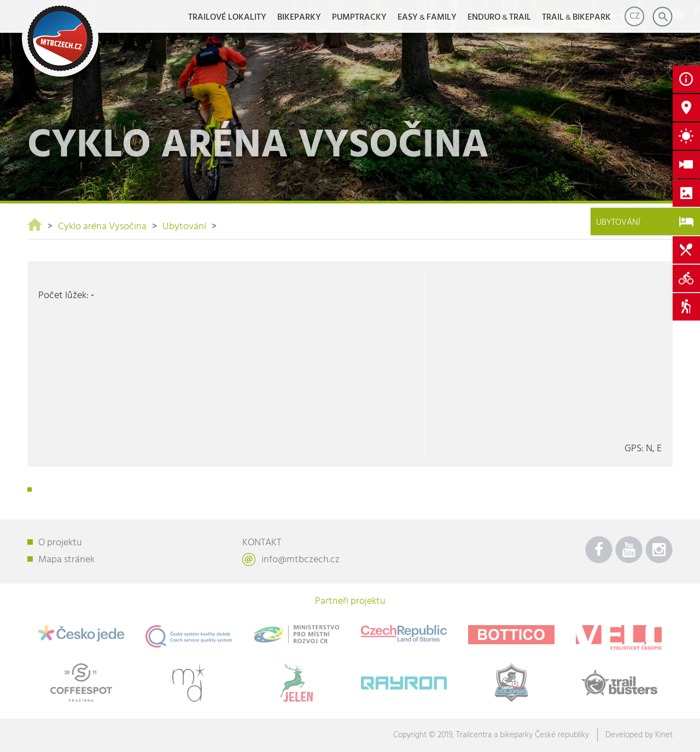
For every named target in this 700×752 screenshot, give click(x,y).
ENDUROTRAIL (499, 18)
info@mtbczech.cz (301, 560)
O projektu (60, 543)
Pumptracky (359, 18)
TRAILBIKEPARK (576, 18)
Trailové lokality (227, 18)
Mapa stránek (66, 560)
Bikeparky (299, 18)
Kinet (664, 735)
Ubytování (184, 227)
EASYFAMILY (427, 18)
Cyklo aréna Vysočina (102, 227)
